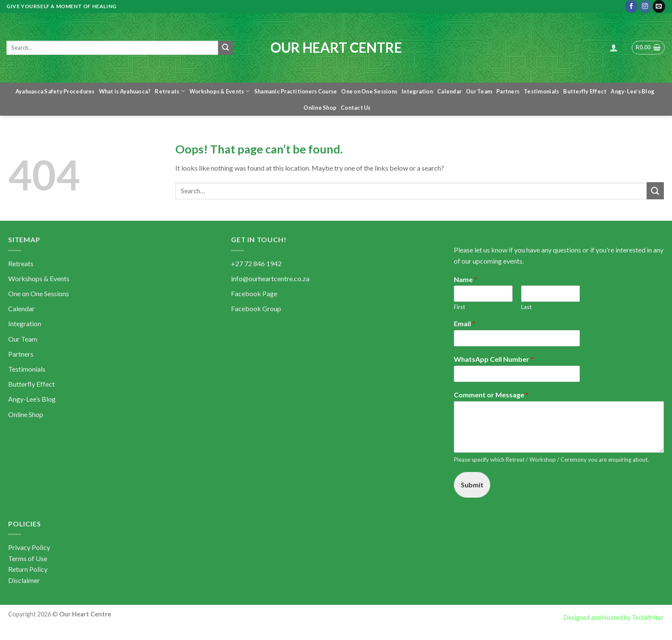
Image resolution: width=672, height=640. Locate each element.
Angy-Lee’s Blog (633, 91)
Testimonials (541, 91)
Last (526, 307)
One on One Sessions (369, 91)
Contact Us (356, 108)
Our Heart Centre (336, 48)
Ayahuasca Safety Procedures (55, 91)
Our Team (479, 91)
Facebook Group (256, 308)
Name (465, 279)
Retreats (170, 91)
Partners (508, 91)
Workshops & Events (220, 91)
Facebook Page (254, 293)
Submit (472, 485)
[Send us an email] (659, 6)
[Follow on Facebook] (631, 6)
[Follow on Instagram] (645, 6)
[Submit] (225, 48)
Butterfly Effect (585, 91)
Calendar (449, 91)
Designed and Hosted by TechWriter (614, 617)
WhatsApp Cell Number (494, 359)
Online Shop (320, 108)
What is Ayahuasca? (125, 91)
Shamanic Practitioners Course (295, 91)
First (459, 307)
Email (465, 323)
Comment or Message (491, 395)
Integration (417, 91)
